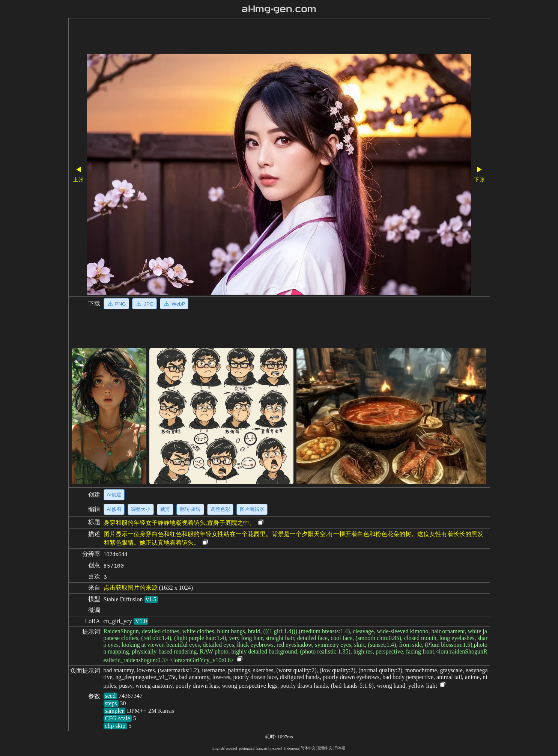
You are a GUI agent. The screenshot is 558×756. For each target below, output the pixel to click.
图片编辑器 (252, 509)
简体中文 (308, 748)
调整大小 (141, 509)
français (262, 748)
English (218, 748)
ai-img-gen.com (279, 9)
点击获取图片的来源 (131, 588)
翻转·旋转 (190, 509)
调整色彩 (220, 509)
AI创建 (114, 495)
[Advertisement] (258, 37)
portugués (246, 748)
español (231, 748)
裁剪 (165, 509)
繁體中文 (325, 748)
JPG (144, 304)
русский (276, 748)
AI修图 (114, 509)
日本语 (340, 748)
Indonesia (291, 748)
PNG (117, 304)
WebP (174, 304)
